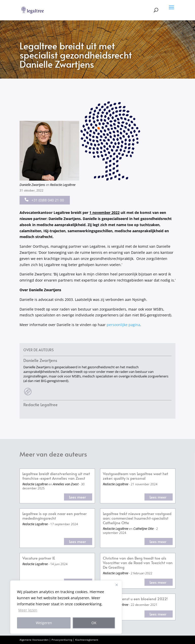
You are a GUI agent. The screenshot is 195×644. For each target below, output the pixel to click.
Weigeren (44, 623)
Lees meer (77, 497)
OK (94, 623)
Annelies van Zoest (66, 484)
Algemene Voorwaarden (34, 640)
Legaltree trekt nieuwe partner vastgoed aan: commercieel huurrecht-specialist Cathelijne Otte (137, 518)
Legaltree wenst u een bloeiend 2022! (135, 599)
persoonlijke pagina (123, 325)
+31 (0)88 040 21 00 (44, 200)
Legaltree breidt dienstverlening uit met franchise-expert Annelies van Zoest (56, 476)
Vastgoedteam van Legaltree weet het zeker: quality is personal (135, 476)
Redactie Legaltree (63, 185)
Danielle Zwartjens (32, 185)
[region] (66, 607)
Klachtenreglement (87, 640)
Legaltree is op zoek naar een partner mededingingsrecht (54, 516)
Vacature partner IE (39, 558)
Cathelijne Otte (143, 529)
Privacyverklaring (62, 640)
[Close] (117, 585)
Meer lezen (28, 610)
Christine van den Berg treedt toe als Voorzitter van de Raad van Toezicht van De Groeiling (138, 563)
